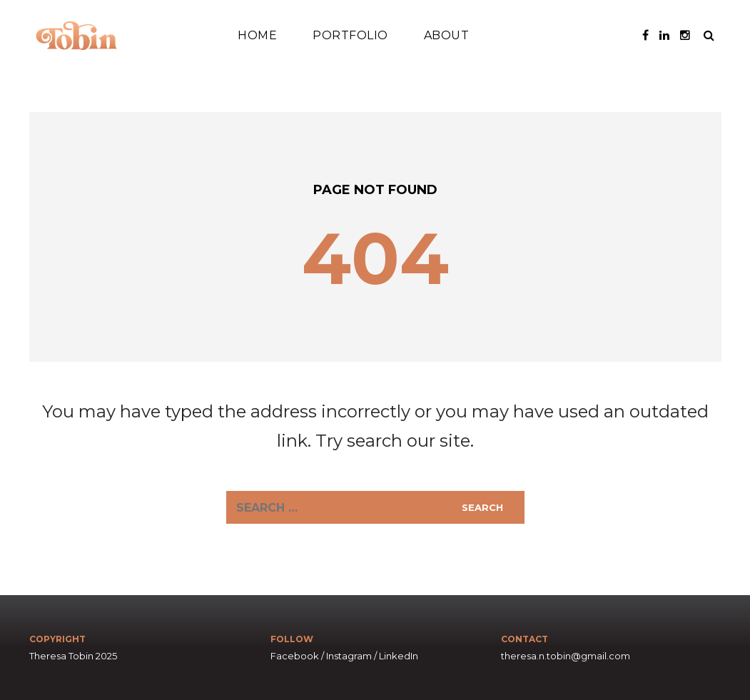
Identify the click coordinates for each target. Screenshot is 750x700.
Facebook (295, 656)
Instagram (349, 656)
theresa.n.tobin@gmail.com (566, 656)
